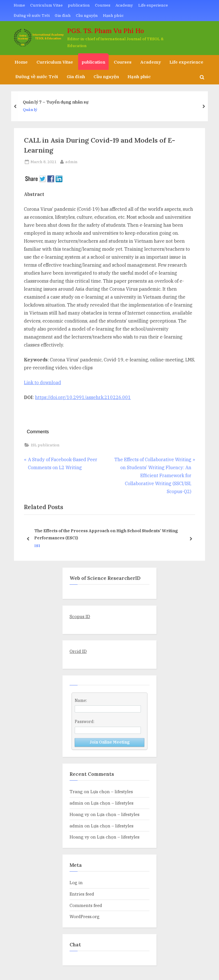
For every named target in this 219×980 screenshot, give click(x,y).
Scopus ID (80, 616)
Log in (76, 882)
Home (19, 5)
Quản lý (30, 110)
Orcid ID (78, 651)
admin (71, 161)
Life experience (153, 5)
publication (79, 5)
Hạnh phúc (113, 15)
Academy (124, 5)
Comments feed (86, 905)
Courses (103, 5)
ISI (33, 445)
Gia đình (63, 15)
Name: (81, 700)
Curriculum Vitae (46, 5)
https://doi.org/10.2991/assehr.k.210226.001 (83, 397)
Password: (85, 722)
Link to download (42, 382)
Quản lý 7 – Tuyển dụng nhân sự (56, 102)
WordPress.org (85, 916)
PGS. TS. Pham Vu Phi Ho (106, 31)
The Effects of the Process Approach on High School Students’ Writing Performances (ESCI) (106, 534)
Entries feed (82, 894)
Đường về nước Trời (32, 15)
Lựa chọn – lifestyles (112, 791)
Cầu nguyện (87, 15)
